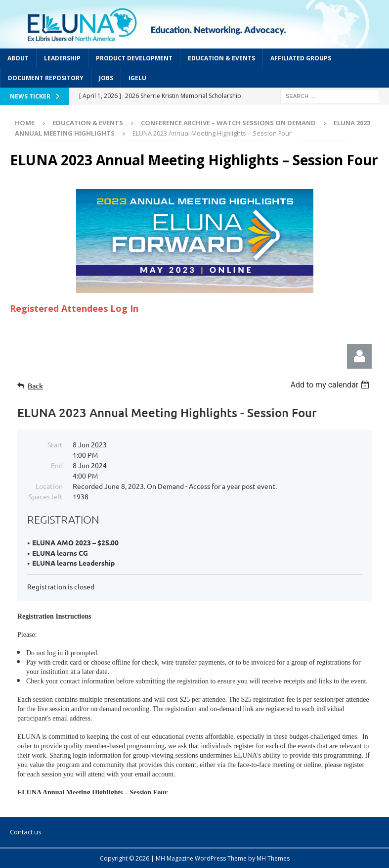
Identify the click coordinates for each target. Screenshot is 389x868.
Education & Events (221, 58)
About (18, 58)
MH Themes (273, 858)
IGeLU (137, 78)
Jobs (106, 78)
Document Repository (46, 78)
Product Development (134, 58)
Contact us (26, 832)
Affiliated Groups (301, 58)
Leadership (62, 58)
